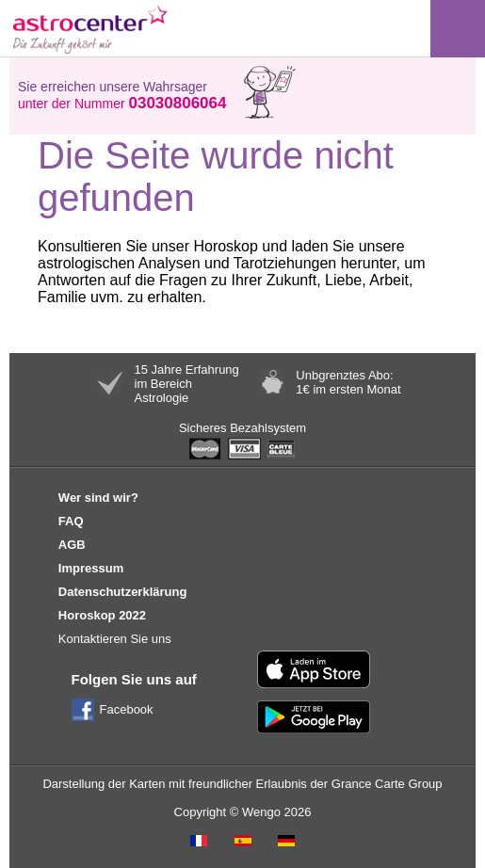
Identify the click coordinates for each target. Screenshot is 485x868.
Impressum (91, 568)
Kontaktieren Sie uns (115, 639)
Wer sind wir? (98, 498)
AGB (72, 545)
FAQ (71, 521)
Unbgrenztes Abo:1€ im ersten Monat (348, 382)
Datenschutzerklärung (123, 592)
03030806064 (177, 103)
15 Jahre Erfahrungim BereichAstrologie (187, 384)
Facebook (127, 709)
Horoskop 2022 (102, 615)
